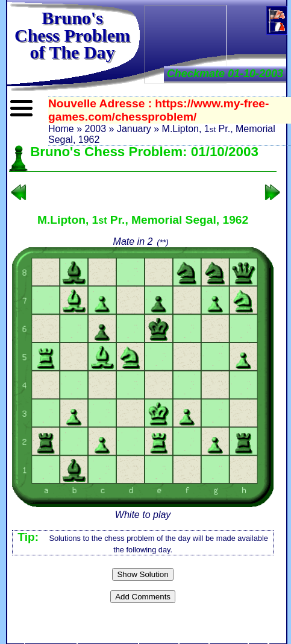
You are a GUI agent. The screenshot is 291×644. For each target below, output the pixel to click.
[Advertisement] (186, 43)
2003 (95, 129)
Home (61, 129)
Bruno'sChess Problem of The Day (72, 35)
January (134, 129)
